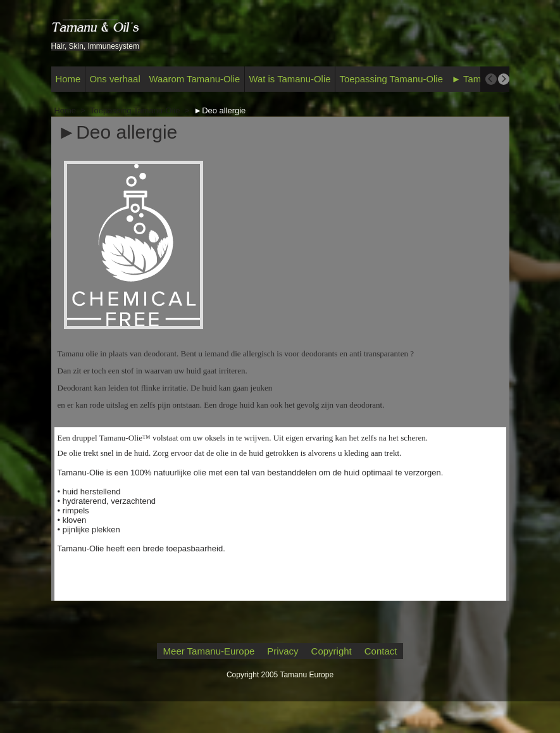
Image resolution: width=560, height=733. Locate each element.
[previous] (491, 79)
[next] (504, 79)
